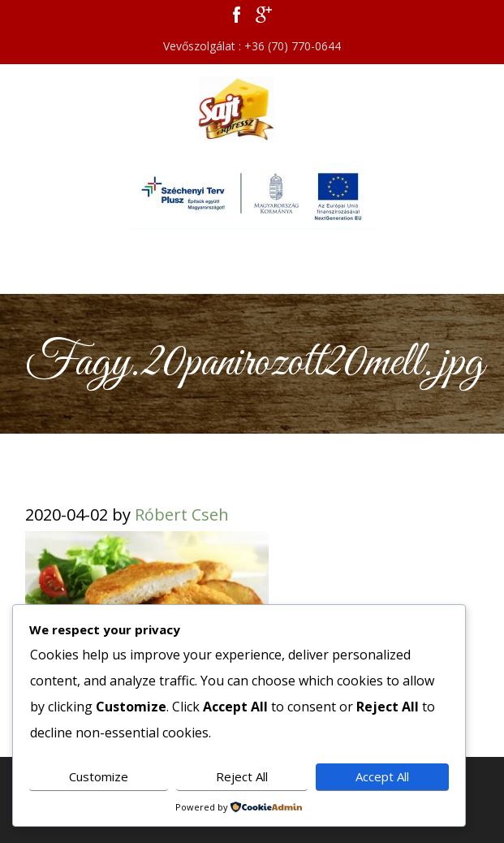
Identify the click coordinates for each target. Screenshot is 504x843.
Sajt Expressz (252, 109)
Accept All (382, 776)
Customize (99, 776)
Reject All (242, 776)
